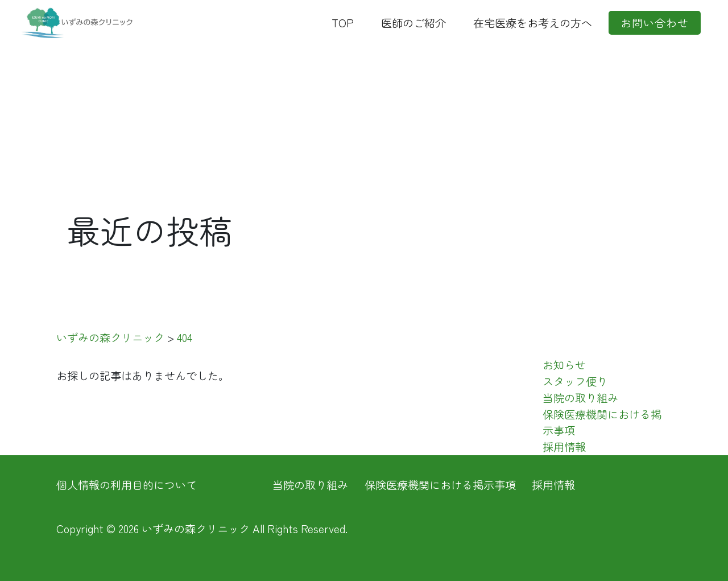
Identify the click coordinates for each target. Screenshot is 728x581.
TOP (343, 23)
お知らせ (564, 365)
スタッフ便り (575, 381)
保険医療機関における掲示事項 (440, 485)
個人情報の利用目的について (127, 485)
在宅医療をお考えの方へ (533, 23)
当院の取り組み (580, 398)
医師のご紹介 (413, 23)
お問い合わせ (655, 23)
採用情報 (564, 447)
